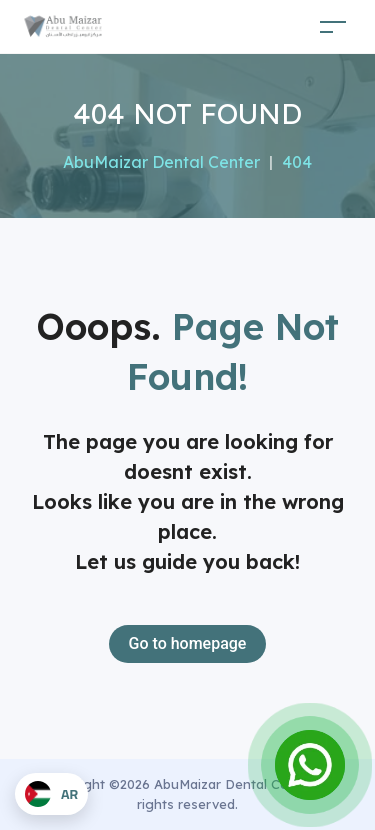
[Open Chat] (310, 765)
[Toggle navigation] (333, 26)
